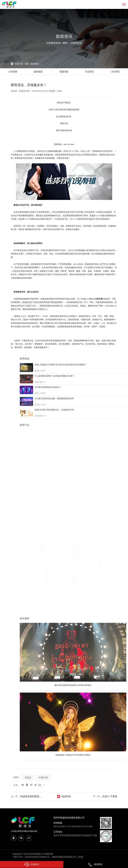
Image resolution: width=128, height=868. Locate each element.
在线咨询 (32, 864)
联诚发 (28, 777)
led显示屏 (43, 777)
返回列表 (66, 796)
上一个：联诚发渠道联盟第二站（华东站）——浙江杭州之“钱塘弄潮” (27, 796)
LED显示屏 (97, 299)
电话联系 (95, 864)
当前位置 (20, 64)
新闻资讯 (35, 64)
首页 (27, 64)
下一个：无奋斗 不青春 (105, 796)
